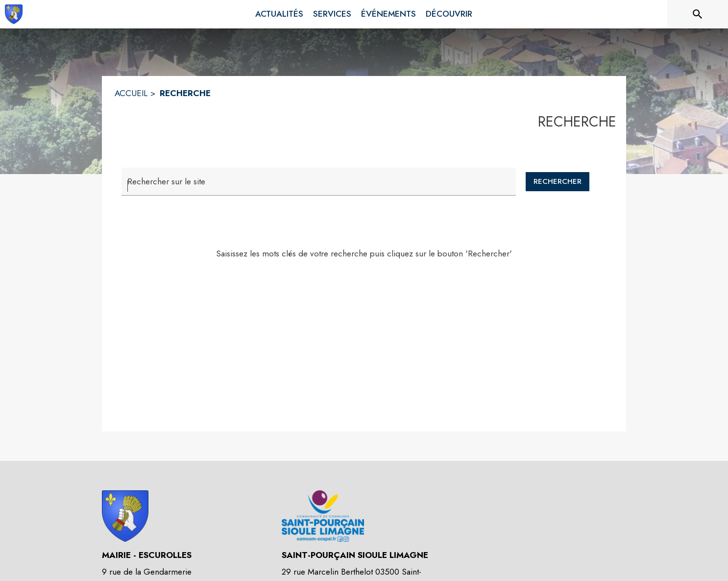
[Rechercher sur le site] (698, 14)
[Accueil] (14, 14)
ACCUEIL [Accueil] (131, 93)
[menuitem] (279, 14)
